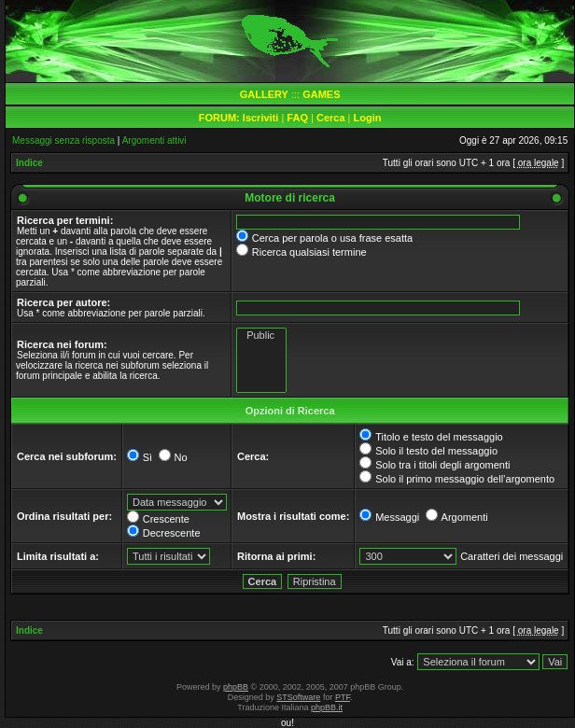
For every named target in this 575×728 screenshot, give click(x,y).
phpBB (236, 687)
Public (261, 336)
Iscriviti (261, 118)
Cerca (331, 118)
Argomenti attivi (154, 140)
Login (368, 118)
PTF (343, 697)
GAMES (321, 94)
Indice (29, 163)
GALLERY (264, 94)
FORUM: (221, 118)
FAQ (297, 118)
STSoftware (298, 697)
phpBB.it (327, 707)
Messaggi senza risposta (63, 140)
